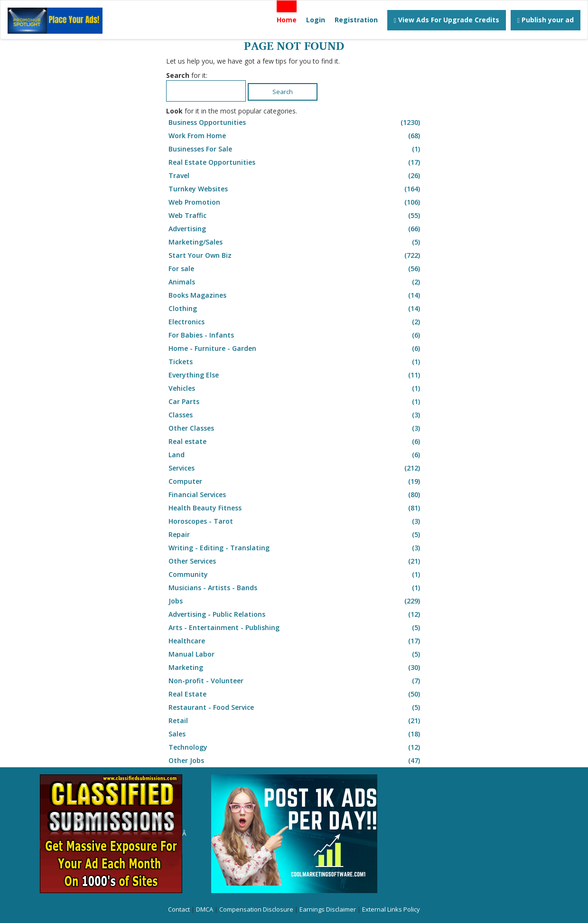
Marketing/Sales (295, 242)
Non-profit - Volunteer (295, 681)
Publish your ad (546, 20)
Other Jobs (295, 761)
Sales (295, 734)
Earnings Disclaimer (328, 909)
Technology (295, 747)
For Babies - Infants (295, 335)
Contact (179, 909)
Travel (295, 176)
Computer (295, 481)
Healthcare (295, 641)
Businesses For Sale (295, 149)
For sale (295, 269)
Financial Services (295, 495)
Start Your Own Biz (295, 255)
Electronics (295, 322)
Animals (295, 282)
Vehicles (295, 388)
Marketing (295, 668)
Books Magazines (295, 295)
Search (283, 92)
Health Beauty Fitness (295, 508)
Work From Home (295, 136)
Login (316, 20)
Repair (295, 535)
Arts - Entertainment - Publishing (295, 628)
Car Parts (295, 402)
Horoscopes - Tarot (295, 521)
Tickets (295, 362)
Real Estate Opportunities (295, 162)
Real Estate (295, 694)
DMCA (205, 909)
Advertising (295, 229)
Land (295, 455)
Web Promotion (295, 202)
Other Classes (295, 428)
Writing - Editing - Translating (295, 548)
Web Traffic (295, 216)
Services (295, 468)
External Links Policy (391, 909)
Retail (295, 721)
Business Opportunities (295, 122)
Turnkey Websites (295, 189)
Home (287, 20)
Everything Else (295, 375)
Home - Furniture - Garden (295, 348)
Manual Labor (295, 654)
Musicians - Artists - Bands (295, 588)
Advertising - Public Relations (295, 614)
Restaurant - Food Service (295, 707)
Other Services (295, 561)
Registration (356, 20)
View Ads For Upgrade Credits (447, 20)
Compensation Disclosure (256, 909)
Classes (295, 415)
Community (295, 575)
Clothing (295, 309)
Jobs (295, 601)
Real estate (295, 442)
